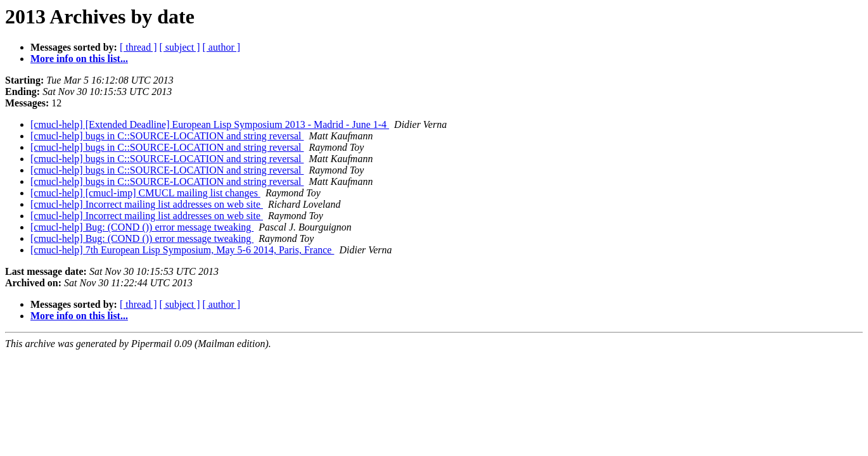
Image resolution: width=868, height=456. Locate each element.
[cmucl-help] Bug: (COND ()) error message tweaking (142, 227)
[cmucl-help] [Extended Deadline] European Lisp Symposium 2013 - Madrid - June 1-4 (210, 124)
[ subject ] (180, 47)
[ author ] (222, 47)
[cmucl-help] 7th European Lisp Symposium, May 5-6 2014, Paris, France (182, 250)
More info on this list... (79, 59)
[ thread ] (138, 47)
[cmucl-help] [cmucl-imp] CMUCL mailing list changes (145, 193)
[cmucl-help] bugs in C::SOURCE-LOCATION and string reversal (167, 136)
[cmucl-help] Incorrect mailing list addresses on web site (147, 204)
